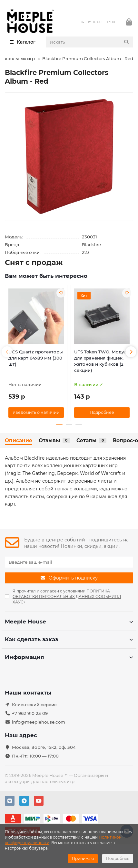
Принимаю (83, 858)
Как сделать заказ (69, 639)
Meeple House (69, 622)
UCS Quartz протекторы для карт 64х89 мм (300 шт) (36, 358)
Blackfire (91, 245)
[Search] (90, 42)
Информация (69, 657)
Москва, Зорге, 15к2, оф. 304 (44, 747)
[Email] (69, 562)
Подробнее (118, 858)
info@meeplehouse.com (39, 722)
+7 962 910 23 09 (30, 713)
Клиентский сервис (34, 705)
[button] (7, 352)
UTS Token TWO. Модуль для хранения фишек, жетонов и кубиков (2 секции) (102, 361)
